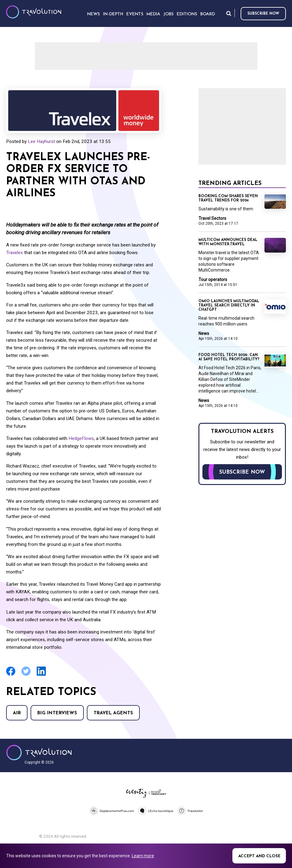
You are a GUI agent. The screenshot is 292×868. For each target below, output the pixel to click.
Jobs (168, 14)
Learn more (143, 856)
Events (135, 14)
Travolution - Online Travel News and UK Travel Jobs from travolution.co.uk (39, 753)
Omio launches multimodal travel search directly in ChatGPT (229, 306)
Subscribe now (263, 14)
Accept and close (259, 856)
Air (17, 713)
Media (153, 14)
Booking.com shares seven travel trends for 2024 (228, 198)
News (204, 333)
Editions (187, 14)
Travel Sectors (212, 218)
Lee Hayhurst (41, 141)
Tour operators (213, 280)
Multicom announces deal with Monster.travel (228, 242)
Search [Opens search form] (229, 13)
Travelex (15, 253)
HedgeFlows (81, 438)
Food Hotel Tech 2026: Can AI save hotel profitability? (229, 357)
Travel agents (113, 713)
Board (208, 14)
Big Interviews (57, 713)
